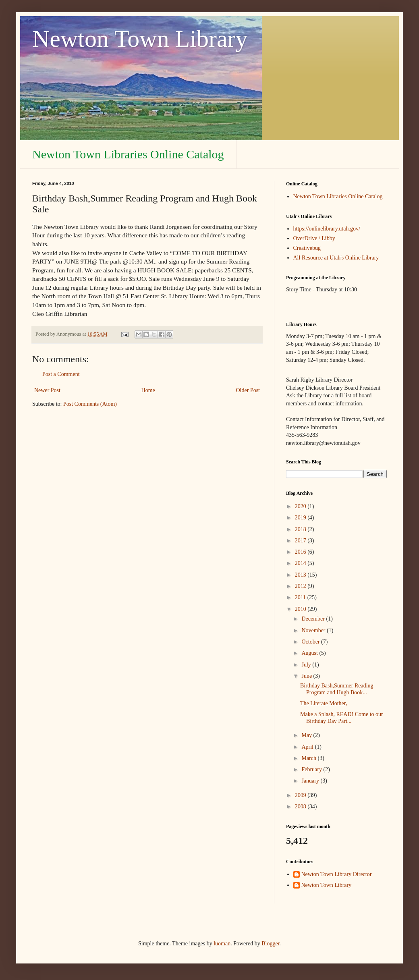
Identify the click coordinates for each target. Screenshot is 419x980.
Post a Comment (61, 374)
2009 (301, 795)
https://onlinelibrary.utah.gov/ (327, 229)
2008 (301, 807)
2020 (301, 506)
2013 (301, 575)
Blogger (270, 944)
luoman (222, 944)
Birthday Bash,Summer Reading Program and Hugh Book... (337, 689)
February (312, 769)
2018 (301, 529)
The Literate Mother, (324, 703)
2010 (301, 609)
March (309, 758)
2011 (301, 597)
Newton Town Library (140, 39)
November (314, 630)
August (310, 653)
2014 (301, 563)
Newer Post (47, 390)
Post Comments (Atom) (90, 404)
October (311, 642)
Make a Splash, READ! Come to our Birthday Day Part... (342, 718)
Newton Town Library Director (337, 874)
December (314, 619)
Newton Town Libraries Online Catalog (128, 154)
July (307, 665)
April (308, 747)
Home (148, 390)
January (311, 781)
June (307, 676)
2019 (301, 518)
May (307, 735)
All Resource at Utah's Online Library (336, 258)
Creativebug (307, 248)
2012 (301, 586)
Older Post (248, 390)
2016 (301, 552)
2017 (301, 541)
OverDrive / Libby (314, 238)
